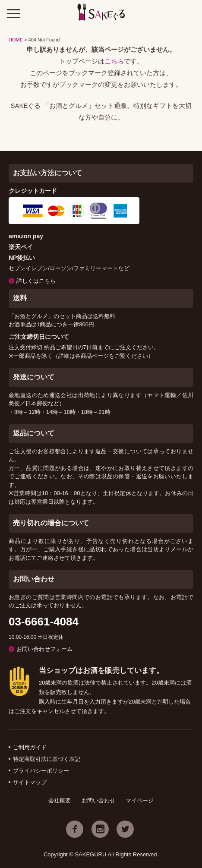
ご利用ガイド (30, 747)
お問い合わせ (98, 800)
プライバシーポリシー (41, 771)
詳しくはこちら (36, 281)
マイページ (140, 800)
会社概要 (60, 800)
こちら (114, 61)
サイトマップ (30, 782)
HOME (16, 40)
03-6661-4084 (44, 622)
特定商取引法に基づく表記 (47, 759)
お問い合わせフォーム (44, 649)
